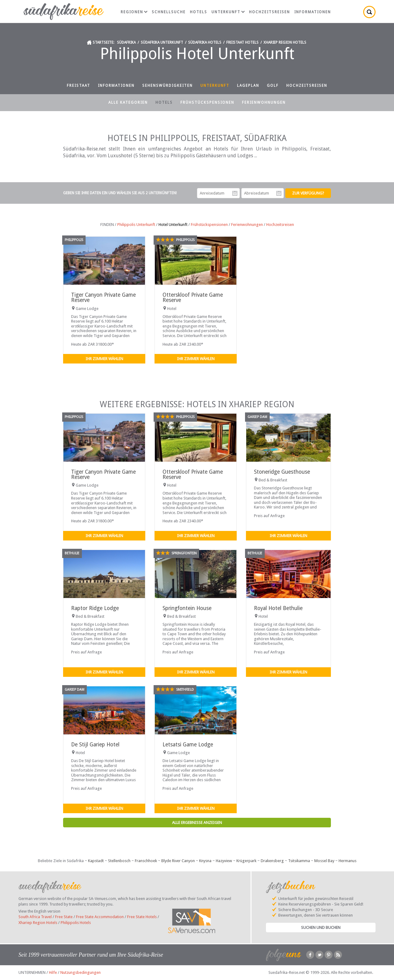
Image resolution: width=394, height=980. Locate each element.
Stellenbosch (119, 861)
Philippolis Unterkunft (136, 225)
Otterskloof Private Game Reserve (193, 297)
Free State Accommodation (100, 917)
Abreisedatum (279, 193)
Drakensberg (272, 861)
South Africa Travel (35, 917)
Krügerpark (246, 861)
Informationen (313, 12)
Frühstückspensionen (207, 102)
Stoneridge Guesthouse (282, 472)
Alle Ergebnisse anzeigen (197, 823)
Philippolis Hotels (76, 923)
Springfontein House (187, 608)
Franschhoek (146, 861)
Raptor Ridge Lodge (95, 608)
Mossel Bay (324, 861)
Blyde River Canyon (178, 861)
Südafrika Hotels (205, 42)
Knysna (205, 861)
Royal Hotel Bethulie (278, 608)
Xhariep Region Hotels (285, 42)
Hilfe (53, 972)
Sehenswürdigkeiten (167, 86)
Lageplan (248, 86)
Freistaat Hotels (242, 42)
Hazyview (224, 861)
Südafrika (126, 42)
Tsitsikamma (299, 861)
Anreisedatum (235, 193)
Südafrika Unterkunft (162, 42)
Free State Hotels (142, 917)
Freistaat (78, 86)
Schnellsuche (169, 12)
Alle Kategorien (128, 102)
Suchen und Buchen (321, 928)
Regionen (134, 12)
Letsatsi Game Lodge (188, 745)
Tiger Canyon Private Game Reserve (103, 297)
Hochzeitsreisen (269, 12)
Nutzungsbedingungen (80, 972)
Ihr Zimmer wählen (104, 359)
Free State (64, 917)
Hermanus (348, 861)
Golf (273, 86)
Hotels (199, 12)
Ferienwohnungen (264, 102)
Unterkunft (228, 12)
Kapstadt (96, 861)
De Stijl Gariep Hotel (95, 745)
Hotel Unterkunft (173, 225)
